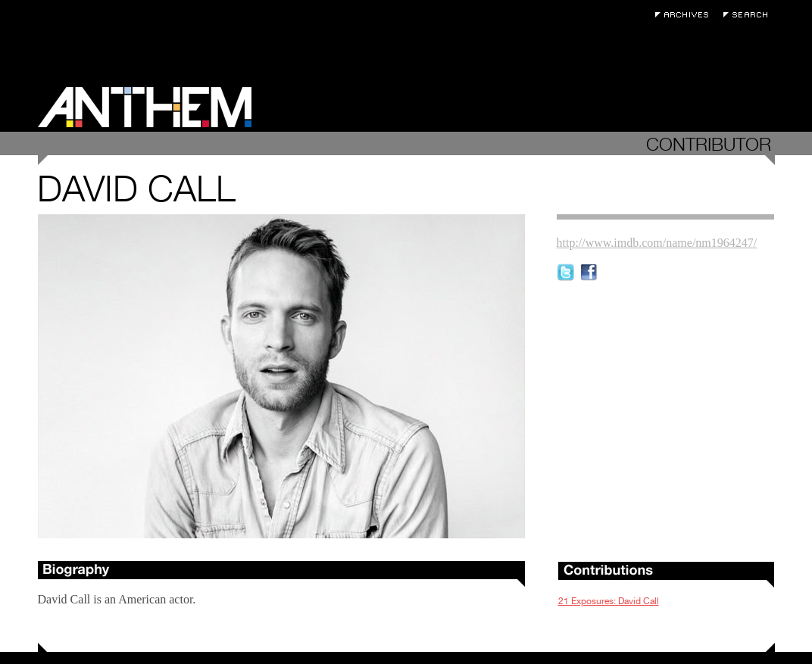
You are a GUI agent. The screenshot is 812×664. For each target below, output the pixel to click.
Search (749, 15)
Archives (686, 15)
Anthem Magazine (145, 107)
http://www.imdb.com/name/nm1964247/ (657, 243)
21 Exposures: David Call (609, 601)
